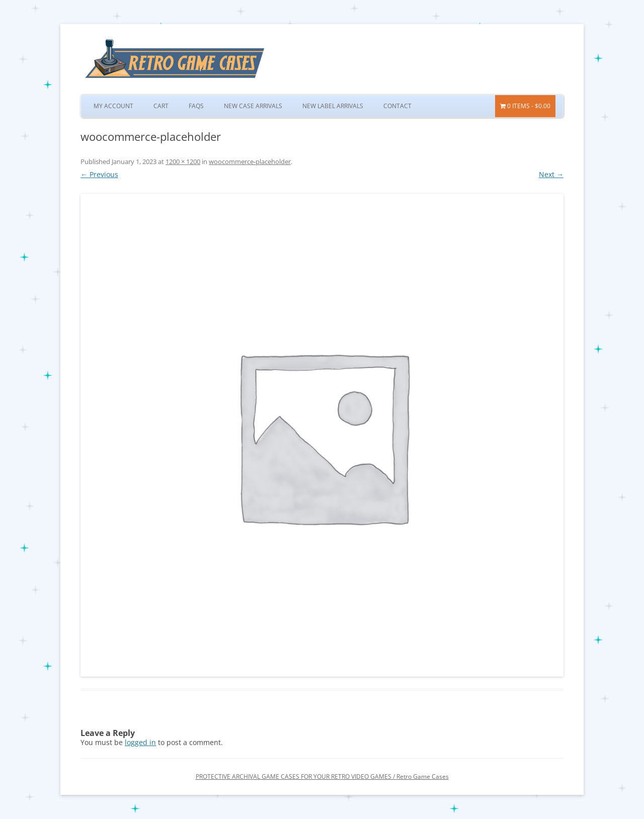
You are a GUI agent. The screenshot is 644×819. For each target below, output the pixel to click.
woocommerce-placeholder (250, 161)
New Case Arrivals (253, 106)
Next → (551, 174)
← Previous (99, 174)
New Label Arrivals (333, 106)
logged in (140, 742)
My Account (113, 106)
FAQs (196, 106)
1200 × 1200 (183, 161)
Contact (397, 106)
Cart (161, 106)
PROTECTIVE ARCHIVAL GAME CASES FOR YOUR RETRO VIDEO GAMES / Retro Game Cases (322, 776)
